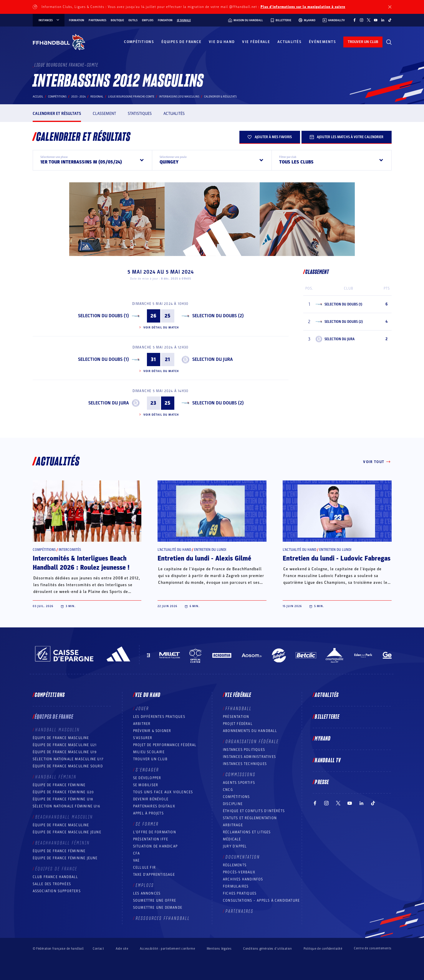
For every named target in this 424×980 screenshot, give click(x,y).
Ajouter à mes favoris (270, 137)
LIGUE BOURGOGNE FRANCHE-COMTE (131, 97)
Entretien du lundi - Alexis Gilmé (204, 558)
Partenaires (97, 20)
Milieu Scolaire (149, 752)
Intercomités (70, 550)
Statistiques (140, 114)
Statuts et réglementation (250, 818)
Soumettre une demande (158, 908)
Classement (104, 114)
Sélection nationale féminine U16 (66, 806)
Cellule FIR (144, 867)
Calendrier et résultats (57, 114)
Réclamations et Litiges (247, 832)
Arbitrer (142, 724)
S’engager (147, 770)
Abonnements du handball (250, 731)
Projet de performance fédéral (165, 745)
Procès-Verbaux (239, 872)
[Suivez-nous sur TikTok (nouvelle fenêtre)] (390, 20)
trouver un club (363, 42)
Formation (77, 20)
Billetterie (327, 717)
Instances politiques (244, 750)
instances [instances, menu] (49, 20)
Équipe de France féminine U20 (63, 792)
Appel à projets (148, 813)
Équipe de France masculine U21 (65, 745)
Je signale (184, 20)
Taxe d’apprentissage (154, 875)
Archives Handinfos (243, 879)
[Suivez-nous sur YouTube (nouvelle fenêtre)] (376, 20)
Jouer (142, 709)
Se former (147, 824)
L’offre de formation (155, 832)
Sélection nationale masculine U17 (68, 759)
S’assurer (143, 738)
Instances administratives (249, 757)
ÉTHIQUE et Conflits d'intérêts (254, 811)
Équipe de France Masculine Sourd (68, 766)
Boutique (117, 20)
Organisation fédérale (252, 742)
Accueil (38, 97)
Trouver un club (150, 759)
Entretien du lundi (210, 550)
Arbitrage (233, 825)
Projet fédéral (238, 724)
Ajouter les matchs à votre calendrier (347, 137)
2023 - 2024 (78, 97)
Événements (322, 42)
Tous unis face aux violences (163, 792)
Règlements (235, 865)
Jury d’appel (235, 846)
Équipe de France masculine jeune (67, 832)
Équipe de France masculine (61, 738)
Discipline (233, 804)
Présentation (236, 717)
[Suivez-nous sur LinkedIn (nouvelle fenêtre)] (383, 20)
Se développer (147, 778)
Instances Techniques (245, 764)
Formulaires (236, 886)
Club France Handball (56, 877)
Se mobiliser (146, 785)
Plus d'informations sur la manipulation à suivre (303, 7)
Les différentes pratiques (159, 717)
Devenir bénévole (151, 799)
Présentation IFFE (151, 839)
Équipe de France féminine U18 (63, 799)
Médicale (232, 839)
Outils (133, 20)
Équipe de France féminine (59, 785)
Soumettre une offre (155, 900)
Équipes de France (181, 42)
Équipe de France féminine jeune (65, 858)
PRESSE (322, 782)
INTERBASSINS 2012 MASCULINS (179, 97)
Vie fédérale (256, 42)
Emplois (148, 20)
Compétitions (139, 42)
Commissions (241, 775)
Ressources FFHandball (163, 918)
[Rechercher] (389, 42)
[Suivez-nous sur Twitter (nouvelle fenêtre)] (369, 20)
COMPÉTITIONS (236, 797)
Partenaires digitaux (154, 806)
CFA (137, 853)
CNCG (228, 790)
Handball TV (328, 761)
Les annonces (147, 893)
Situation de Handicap (155, 846)
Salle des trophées (52, 884)
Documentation (243, 857)
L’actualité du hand (174, 550)
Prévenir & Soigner (152, 731)
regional (97, 97)
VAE (136, 860)
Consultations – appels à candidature (261, 900)
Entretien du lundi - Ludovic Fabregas (337, 558)
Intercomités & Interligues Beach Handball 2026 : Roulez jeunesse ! (81, 563)
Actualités (289, 42)
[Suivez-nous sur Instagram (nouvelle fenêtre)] (362, 20)
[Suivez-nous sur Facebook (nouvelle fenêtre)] (355, 20)
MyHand (323, 739)
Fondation (165, 20)
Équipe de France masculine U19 (65, 752)
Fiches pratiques (240, 893)
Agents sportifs (239, 783)
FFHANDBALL (239, 709)
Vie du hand (222, 42)
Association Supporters (57, 891)
